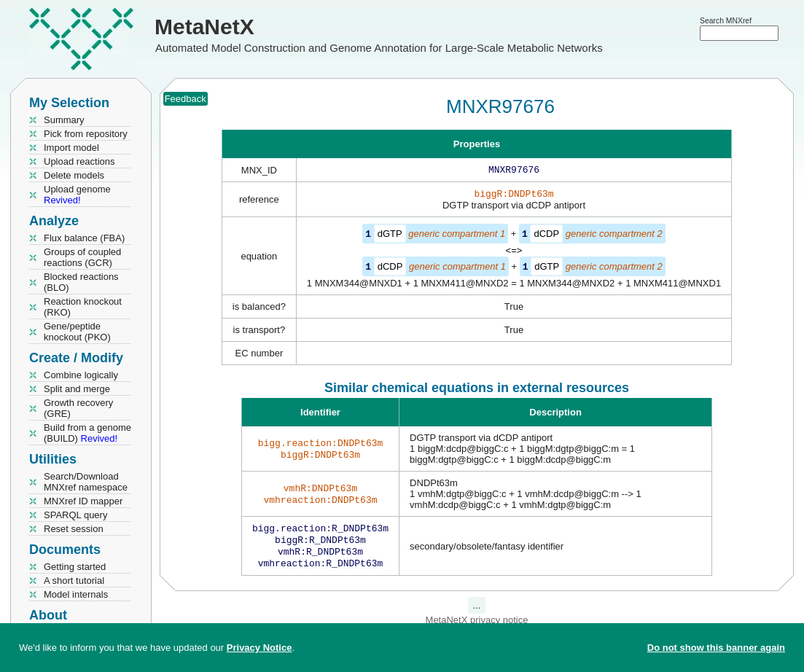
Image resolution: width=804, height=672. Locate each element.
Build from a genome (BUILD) (87, 433)
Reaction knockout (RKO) (83, 307)
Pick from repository (86, 134)
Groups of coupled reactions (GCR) (82, 257)
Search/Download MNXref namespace (86, 482)
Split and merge (77, 389)
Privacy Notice (259, 648)
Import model (71, 148)
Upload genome (77, 195)
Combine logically (81, 375)
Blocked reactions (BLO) (81, 282)
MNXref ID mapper (83, 501)
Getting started (75, 567)
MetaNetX (204, 27)
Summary (64, 120)
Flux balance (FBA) (84, 238)
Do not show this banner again (716, 648)
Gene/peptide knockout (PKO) (77, 332)
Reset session (74, 529)
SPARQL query (75, 515)
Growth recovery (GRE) (78, 408)
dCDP (546, 237)
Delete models (74, 175)
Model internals (76, 594)
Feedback (186, 99)
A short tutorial (74, 581)
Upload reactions (79, 161)
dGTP (390, 237)
